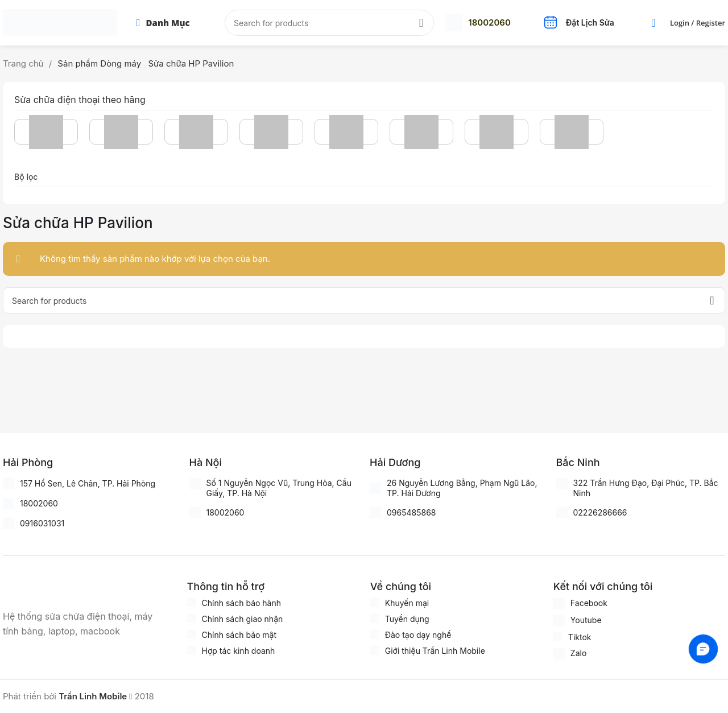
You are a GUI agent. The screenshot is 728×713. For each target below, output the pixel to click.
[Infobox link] (478, 23)
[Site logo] (60, 22)
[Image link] (60, 588)
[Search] (329, 23)
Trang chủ (24, 63)
